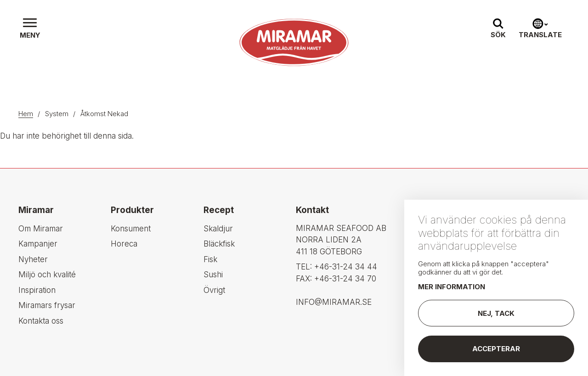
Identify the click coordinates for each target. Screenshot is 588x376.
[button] (30, 29)
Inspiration (37, 290)
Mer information (452, 289)
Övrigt (214, 290)
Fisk (210, 259)
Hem (26, 114)
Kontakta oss (41, 321)
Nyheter (33, 259)
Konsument (131, 229)
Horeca (124, 244)
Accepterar (496, 351)
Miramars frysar (47, 305)
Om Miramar (41, 229)
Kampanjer (38, 244)
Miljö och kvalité (47, 275)
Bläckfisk (219, 244)
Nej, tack (496, 316)
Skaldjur (218, 229)
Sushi (213, 275)
